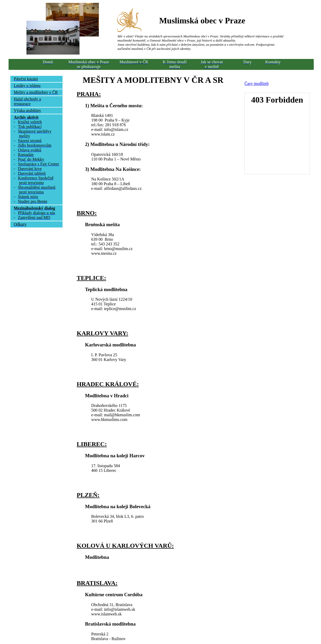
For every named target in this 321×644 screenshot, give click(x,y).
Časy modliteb (257, 83)
